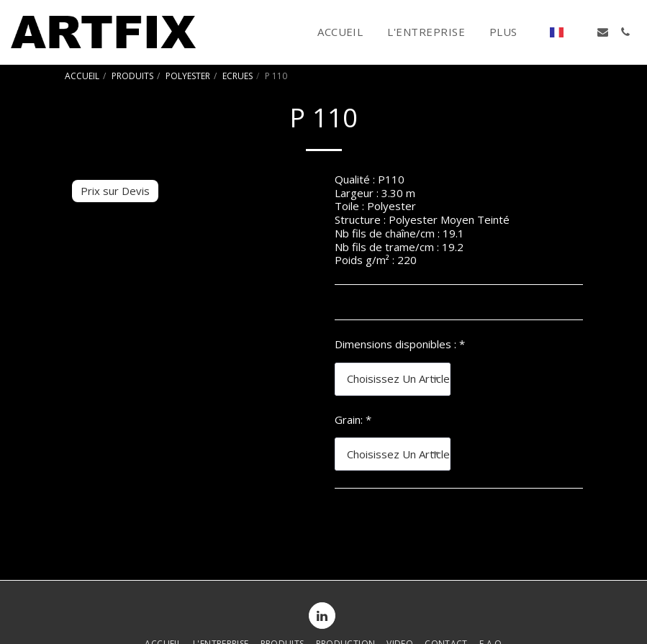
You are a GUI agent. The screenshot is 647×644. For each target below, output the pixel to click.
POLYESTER (188, 76)
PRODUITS (132, 76)
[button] (580, 32)
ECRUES (237, 76)
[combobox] (393, 379)
